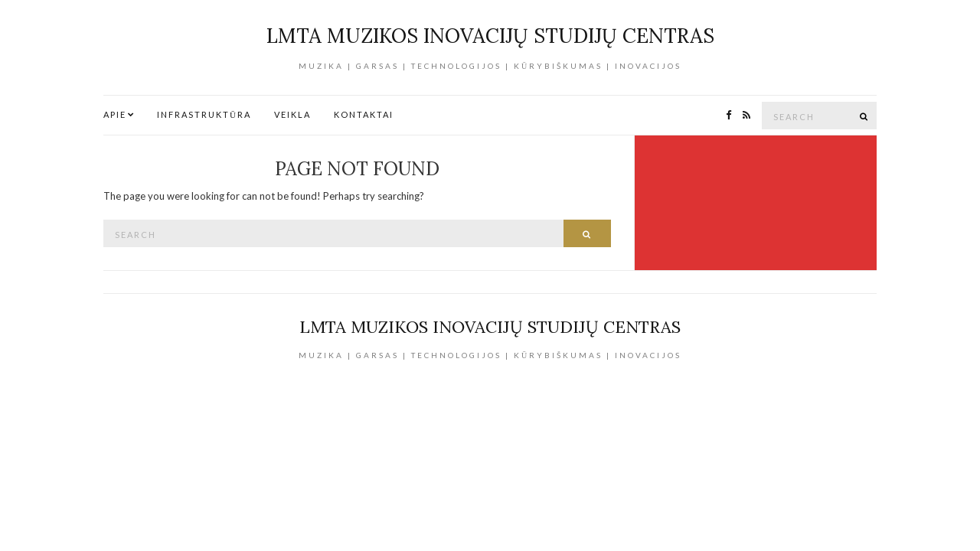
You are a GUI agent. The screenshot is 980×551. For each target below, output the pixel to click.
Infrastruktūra (204, 114)
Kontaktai (364, 114)
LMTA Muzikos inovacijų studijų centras (490, 36)
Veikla (292, 114)
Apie (115, 114)
